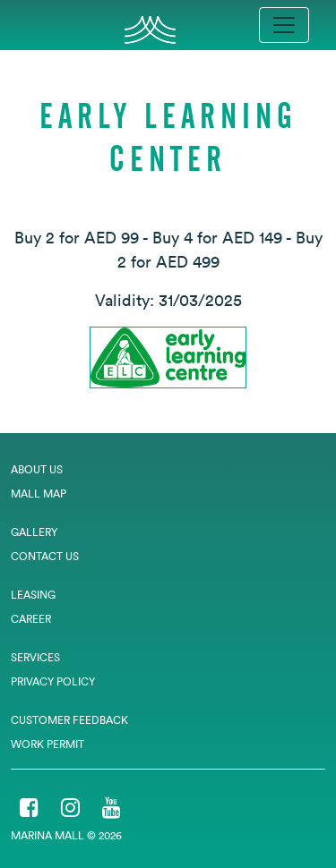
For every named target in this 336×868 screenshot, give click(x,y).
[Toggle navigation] (284, 25)
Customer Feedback (69, 720)
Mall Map (39, 494)
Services (35, 657)
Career (31, 619)
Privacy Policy (53, 681)
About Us (37, 469)
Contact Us (45, 556)
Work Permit (47, 744)
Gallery (34, 532)
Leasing (33, 595)
